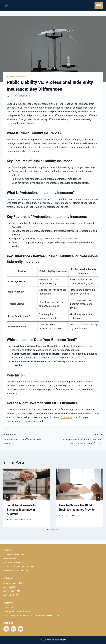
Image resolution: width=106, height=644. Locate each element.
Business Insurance (16, 77)
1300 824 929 (9, 607)
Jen (11, 96)
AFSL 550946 (9, 587)
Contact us (66, 417)
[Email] (21, 629)
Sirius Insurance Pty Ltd (14, 583)
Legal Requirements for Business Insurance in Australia (22, 510)
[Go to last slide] (8, 498)
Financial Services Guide (14, 555)
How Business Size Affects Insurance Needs (27, 439)
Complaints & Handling (13, 563)
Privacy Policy (9, 559)
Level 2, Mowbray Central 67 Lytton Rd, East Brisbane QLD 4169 (31, 615)
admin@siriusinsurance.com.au (17, 611)
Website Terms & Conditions (16, 571)
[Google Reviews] (13, 629)
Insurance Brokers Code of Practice (19, 567)
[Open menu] (99, 6)
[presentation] (27, 484)
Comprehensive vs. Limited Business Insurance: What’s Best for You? (79, 439)
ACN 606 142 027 (11, 595)
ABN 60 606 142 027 (12, 591)
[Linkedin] (6, 629)
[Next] (98, 498)
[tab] (47, 529)
